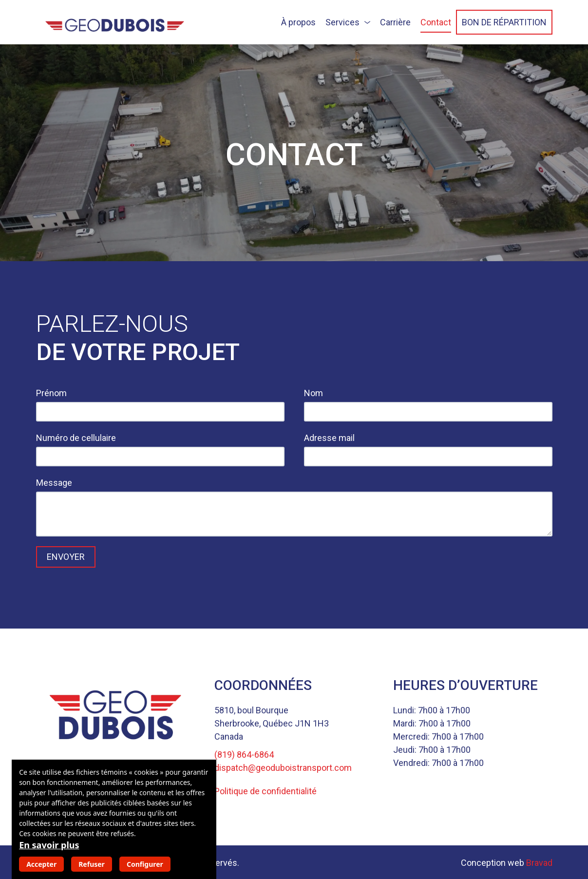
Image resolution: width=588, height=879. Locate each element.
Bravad (539, 863)
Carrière (395, 22)
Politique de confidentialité (266, 791)
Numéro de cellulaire (76, 438)
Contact (436, 22)
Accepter (41, 864)
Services (342, 22)
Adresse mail (329, 438)
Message (54, 483)
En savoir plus (49, 845)
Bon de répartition (504, 22)
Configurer (145, 864)
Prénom (51, 393)
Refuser (92, 864)
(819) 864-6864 (244, 755)
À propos (298, 22)
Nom (313, 393)
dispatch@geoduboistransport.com (283, 768)
